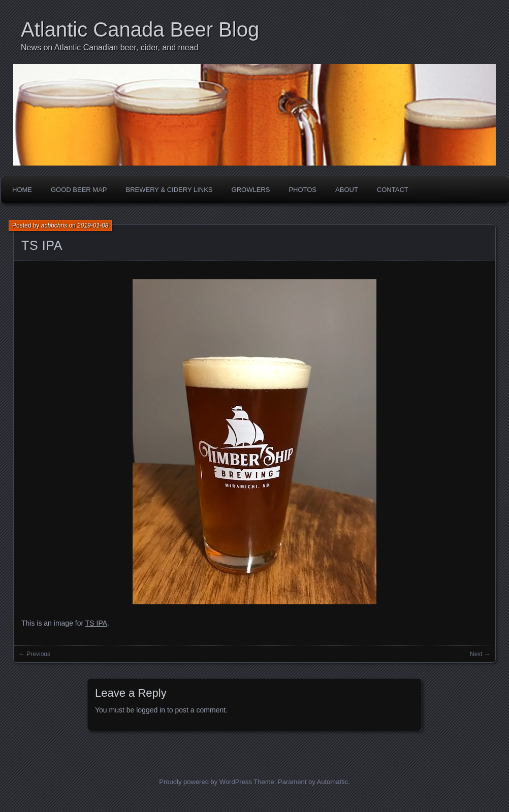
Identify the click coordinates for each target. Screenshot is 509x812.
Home (22, 190)
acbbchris (54, 225)
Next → (480, 654)
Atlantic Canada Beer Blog (140, 29)
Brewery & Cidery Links (169, 190)
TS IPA (42, 245)
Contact (393, 190)
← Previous (35, 654)
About (347, 190)
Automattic (332, 782)
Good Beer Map (79, 190)
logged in (151, 710)
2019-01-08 (93, 225)
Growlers (251, 190)
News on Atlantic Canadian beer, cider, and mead (110, 47)
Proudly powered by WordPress (205, 782)
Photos (303, 190)
